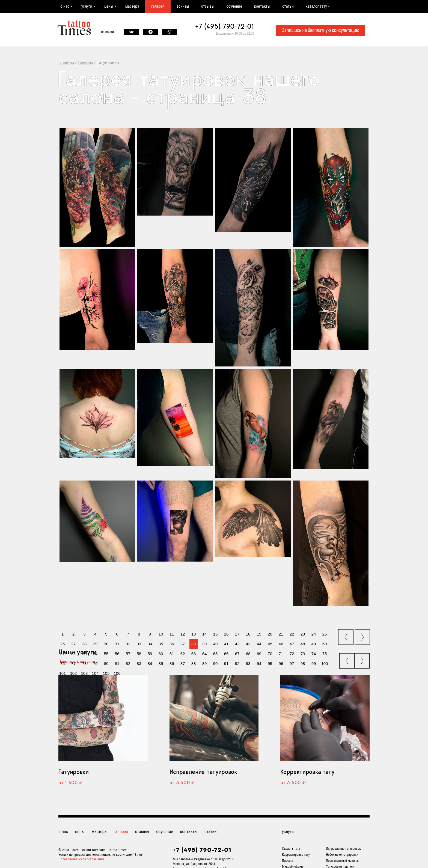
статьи (288, 6)
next (363, 635)
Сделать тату (291, 849)
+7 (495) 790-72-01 (225, 26)
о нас (65, 6)
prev (346, 635)
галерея (158, 6)
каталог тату (316, 6)
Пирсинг (288, 861)
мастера (132, 6)
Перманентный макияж (342, 861)
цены (109, 6)
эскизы (183, 6)
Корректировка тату (307, 772)
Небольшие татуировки (342, 855)
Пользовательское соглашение (81, 859)
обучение (234, 6)
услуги (87, 6)
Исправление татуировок (203, 772)
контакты (262, 6)
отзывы (208, 6)
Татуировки (74, 772)
